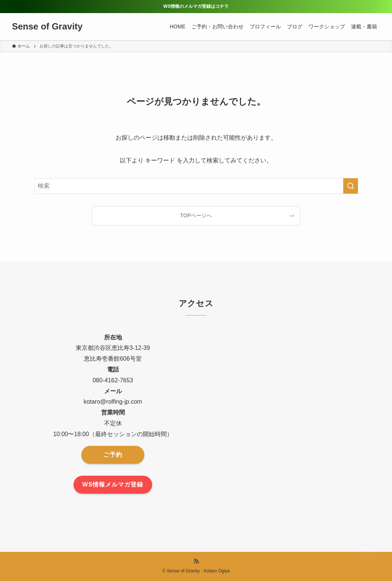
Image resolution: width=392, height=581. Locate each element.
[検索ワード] (196, 186)
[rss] (196, 561)
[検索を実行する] (351, 186)
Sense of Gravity (47, 27)
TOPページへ (196, 215)
